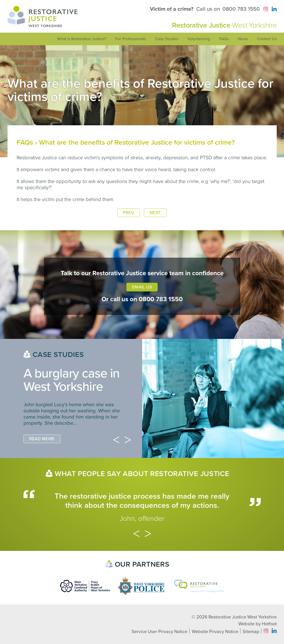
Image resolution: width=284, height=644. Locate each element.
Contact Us (267, 39)
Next (155, 213)
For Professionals (130, 39)
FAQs (224, 39)
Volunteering (199, 39)
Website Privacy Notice (215, 632)
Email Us (142, 287)
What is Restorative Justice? (82, 39)
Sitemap (251, 632)
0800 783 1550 (241, 9)
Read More (42, 439)
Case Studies (167, 39)
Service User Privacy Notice (159, 632)
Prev (129, 213)
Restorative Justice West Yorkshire (243, 617)
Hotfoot (269, 624)
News (243, 39)
